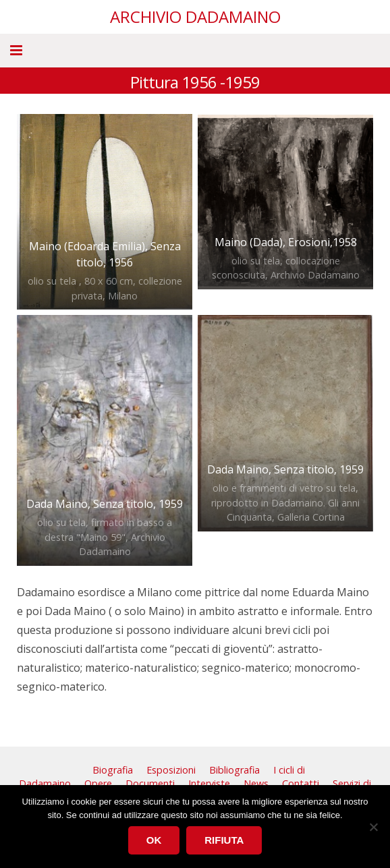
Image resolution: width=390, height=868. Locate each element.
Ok (154, 840)
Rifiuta (224, 840)
